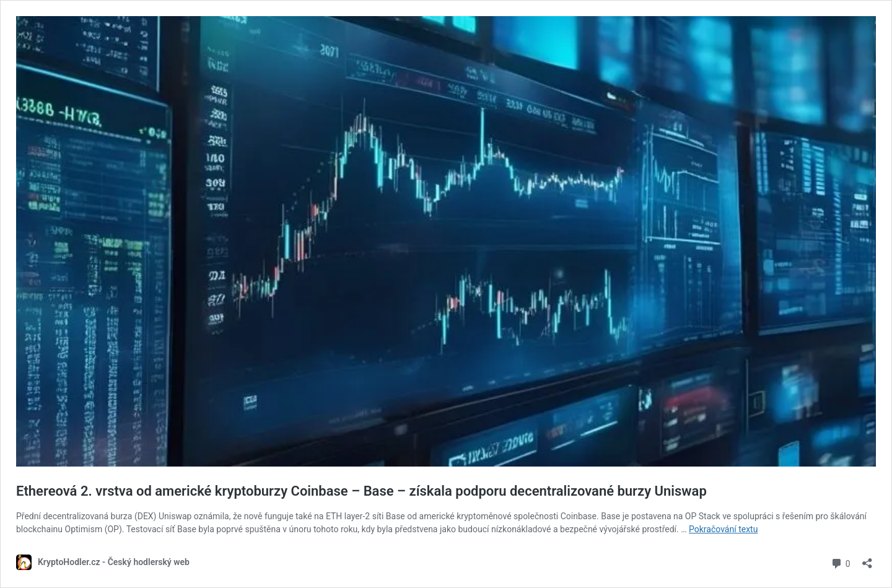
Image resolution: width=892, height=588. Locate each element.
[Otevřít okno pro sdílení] (867, 559)
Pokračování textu (723, 529)
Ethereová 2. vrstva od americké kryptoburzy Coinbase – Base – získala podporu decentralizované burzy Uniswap (361, 491)
